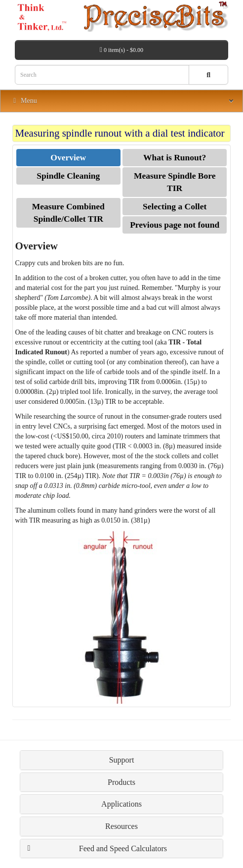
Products (121, 782)
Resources (121, 826)
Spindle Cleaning (68, 176)
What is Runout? (175, 157)
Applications (121, 804)
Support (122, 760)
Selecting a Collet (175, 206)
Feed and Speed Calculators (123, 848)
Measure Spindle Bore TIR (175, 182)
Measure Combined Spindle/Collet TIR (68, 213)
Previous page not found (175, 225)
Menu (24, 101)
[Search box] (102, 75)
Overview (68, 157)
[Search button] (208, 75)
